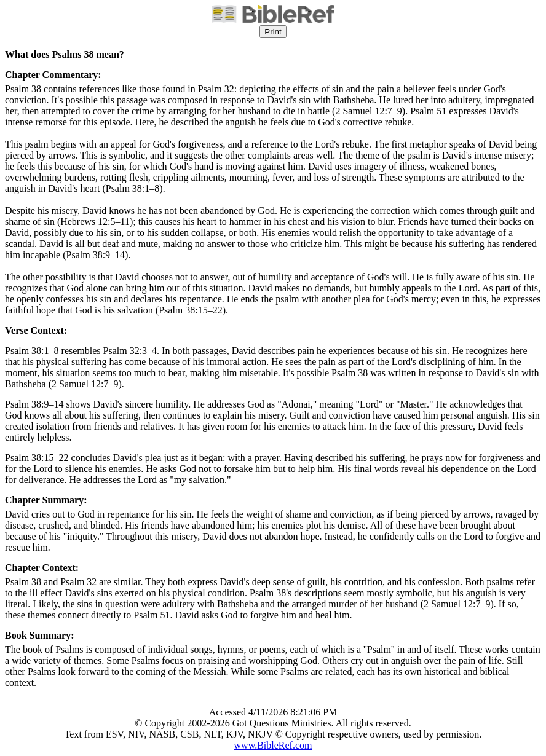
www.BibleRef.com (273, 745)
